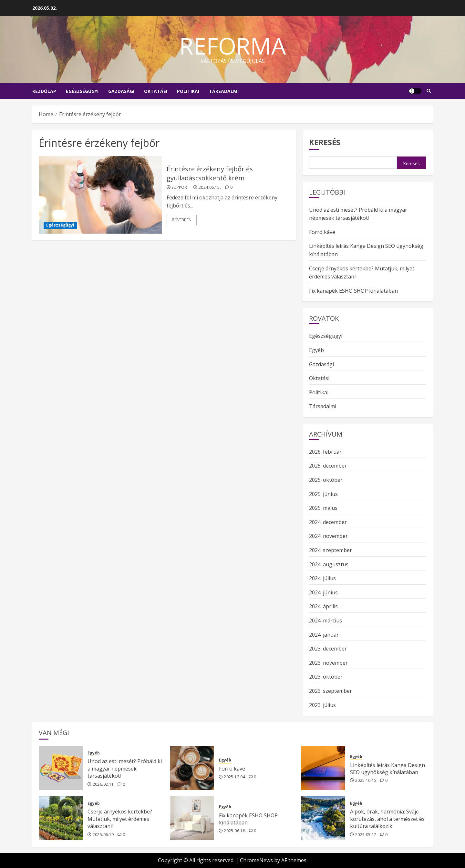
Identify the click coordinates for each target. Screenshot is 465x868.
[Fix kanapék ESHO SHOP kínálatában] (192, 818)
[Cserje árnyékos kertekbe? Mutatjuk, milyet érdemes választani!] (61, 818)
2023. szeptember (331, 691)
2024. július (322, 578)
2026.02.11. (104, 784)
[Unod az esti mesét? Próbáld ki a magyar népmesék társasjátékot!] (61, 768)
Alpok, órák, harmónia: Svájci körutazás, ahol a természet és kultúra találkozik (387, 819)
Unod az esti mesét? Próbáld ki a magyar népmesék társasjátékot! (125, 768)
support (181, 187)
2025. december (328, 466)
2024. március (325, 621)
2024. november (328, 536)
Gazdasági (121, 91)
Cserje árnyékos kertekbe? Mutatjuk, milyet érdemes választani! (120, 819)
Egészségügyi (82, 91)
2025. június (323, 494)
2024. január (324, 635)
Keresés (325, 142)
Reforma (233, 45)
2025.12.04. (235, 777)
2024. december (328, 522)
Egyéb (316, 350)
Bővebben (182, 220)
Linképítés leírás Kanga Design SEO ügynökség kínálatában (387, 769)
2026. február (325, 452)
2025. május (323, 508)
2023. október (326, 677)
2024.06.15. (210, 187)
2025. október (326, 480)
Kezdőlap (44, 91)
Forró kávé (322, 232)
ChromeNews (256, 860)
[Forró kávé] (192, 768)
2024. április (323, 606)
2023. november (328, 663)
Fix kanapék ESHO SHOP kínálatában (353, 291)
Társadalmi (224, 91)
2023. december (328, 649)
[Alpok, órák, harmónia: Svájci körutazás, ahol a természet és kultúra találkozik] (323, 818)
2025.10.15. (366, 781)
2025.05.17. (366, 835)
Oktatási (156, 91)
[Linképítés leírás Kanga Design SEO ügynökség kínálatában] (323, 768)
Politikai (188, 91)
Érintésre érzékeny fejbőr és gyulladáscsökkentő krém (210, 173)
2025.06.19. (104, 835)
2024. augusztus (329, 564)
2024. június (323, 592)
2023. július (322, 705)
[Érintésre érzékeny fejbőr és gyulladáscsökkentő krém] (100, 195)
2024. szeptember (331, 550)
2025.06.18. (235, 831)
